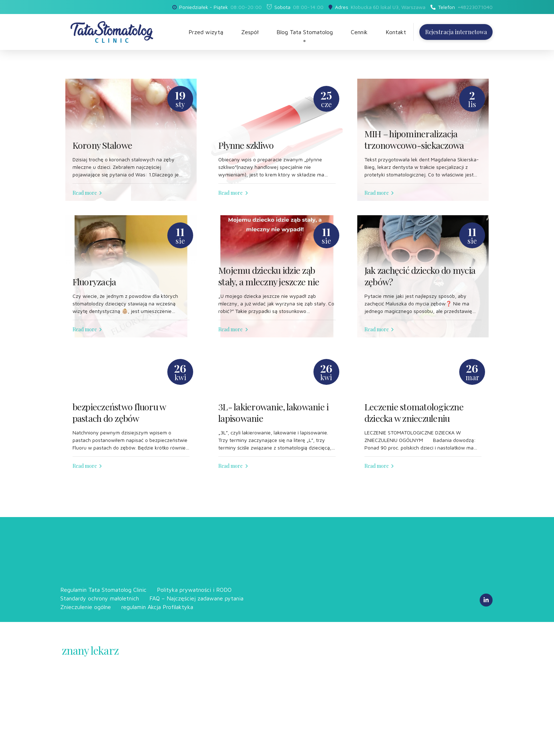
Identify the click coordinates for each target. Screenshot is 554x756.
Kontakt (396, 32)
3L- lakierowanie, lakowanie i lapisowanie (273, 413)
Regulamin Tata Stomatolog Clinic (103, 590)
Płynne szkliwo (246, 145)
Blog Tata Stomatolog (305, 32)
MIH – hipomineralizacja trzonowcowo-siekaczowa (414, 140)
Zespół (250, 32)
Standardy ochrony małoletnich (100, 598)
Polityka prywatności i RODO (194, 590)
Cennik (359, 32)
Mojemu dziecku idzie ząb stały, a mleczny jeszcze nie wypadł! (269, 282)
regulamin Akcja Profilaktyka (157, 607)
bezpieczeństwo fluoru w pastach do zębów (119, 413)
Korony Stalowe (103, 145)
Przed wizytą (206, 32)
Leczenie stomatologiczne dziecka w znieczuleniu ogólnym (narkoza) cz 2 (414, 418)
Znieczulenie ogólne (86, 607)
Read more (85, 193)
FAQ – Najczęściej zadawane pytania (196, 598)
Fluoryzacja (94, 282)
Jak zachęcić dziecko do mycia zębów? (420, 276)
